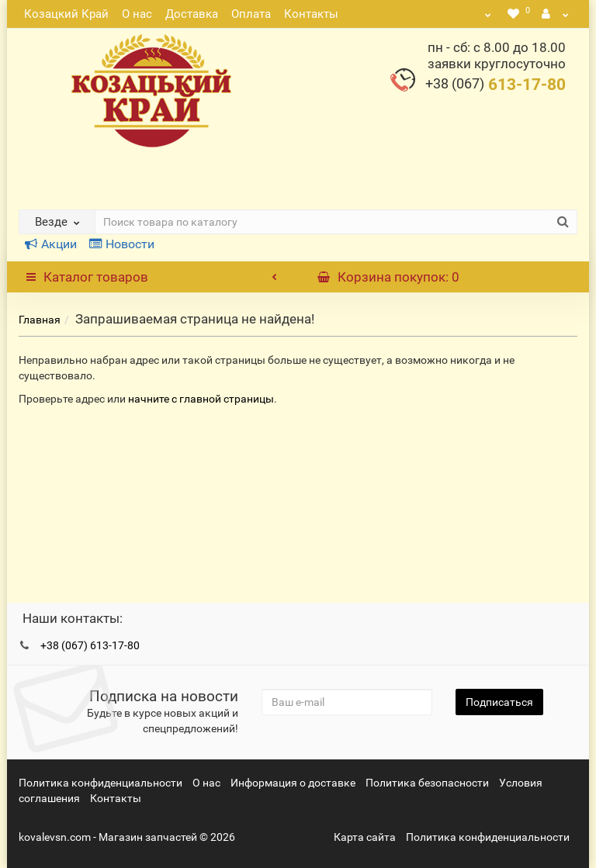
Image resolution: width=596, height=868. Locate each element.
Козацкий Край (66, 14)
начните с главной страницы (201, 399)
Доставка (192, 14)
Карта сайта (365, 837)
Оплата (251, 14)
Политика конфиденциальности (100, 783)
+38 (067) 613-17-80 (90, 645)
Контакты (311, 14)
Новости (122, 244)
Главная (40, 320)
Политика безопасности (427, 783)
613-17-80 (496, 85)
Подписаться (499, 702)
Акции (51, 244)
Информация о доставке (293, 783)
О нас (137, 14)
